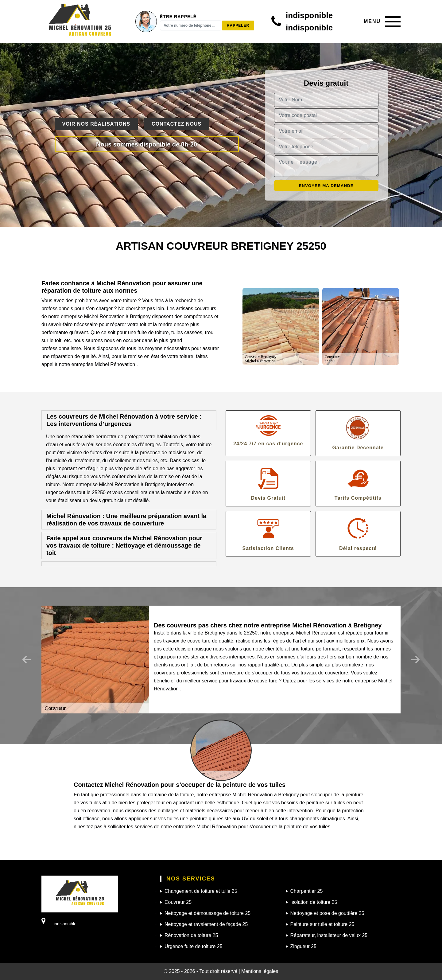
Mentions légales (260, 971)
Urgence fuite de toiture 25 (194, 946)
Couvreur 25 (178, 902)
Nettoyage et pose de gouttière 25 (327, 913)
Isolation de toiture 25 (314, 902)
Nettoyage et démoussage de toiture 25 (207, 913)
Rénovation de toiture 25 (191, 935)
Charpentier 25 (307, 891)
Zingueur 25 (303, 946)
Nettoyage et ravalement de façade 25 (206, 924)
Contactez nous (176, 124)
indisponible (309, 15)
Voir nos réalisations (96, 124)
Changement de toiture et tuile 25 (201, 891)
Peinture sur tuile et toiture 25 (322, 924)
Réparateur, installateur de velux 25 (329, 935)
